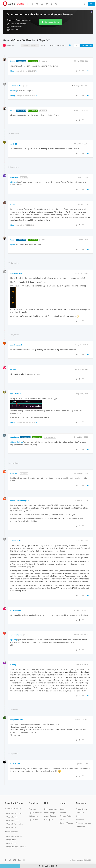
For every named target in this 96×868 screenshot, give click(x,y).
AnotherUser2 (16, 339)
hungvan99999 (17, 714)
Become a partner (83, 817)
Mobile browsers (12, 826)
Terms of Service (66, 817)
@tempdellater (50, 431)
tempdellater (16, 388)
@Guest (43, 55)
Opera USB (11, 821)
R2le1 (12, 199)
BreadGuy (14, 171)
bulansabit (15, 467)
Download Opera (52, 16)
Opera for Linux (13, 814)
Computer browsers (13, 803)
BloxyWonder (16, 605)
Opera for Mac (12, 811)
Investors (80, 814)
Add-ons (32, 803)
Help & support (51, 803)
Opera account (35, 807)
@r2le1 (13, 239)
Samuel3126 (15, 758)
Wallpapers (33, 810)
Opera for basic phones (16, 841)
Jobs (78, 810)
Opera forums (50, 810)
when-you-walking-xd (19, 495)
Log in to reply (87, 40)
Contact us (80, 821)
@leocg (27, 80)
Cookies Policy (66, 810)
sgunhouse (15, 431)
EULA (62, 814)
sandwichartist (16, 629)
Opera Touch (12, 837)
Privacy (63, 807)
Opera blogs (49, 807)
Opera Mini (11, 834)
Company (81, 797)
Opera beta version (14, 818)
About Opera (81, 803)
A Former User (16, 80)
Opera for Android (14, 830)
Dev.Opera (49, 814)
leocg (13, 55)
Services (34, 797)
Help (47, 797)
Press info (80, 807)
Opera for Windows (14, 807)
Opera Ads (33, 814)
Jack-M (14, 138)
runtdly (13, 659)
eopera (13, 363)
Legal (63, 797)
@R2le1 (43, 234)
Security (63, 803)
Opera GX (10, 40)
